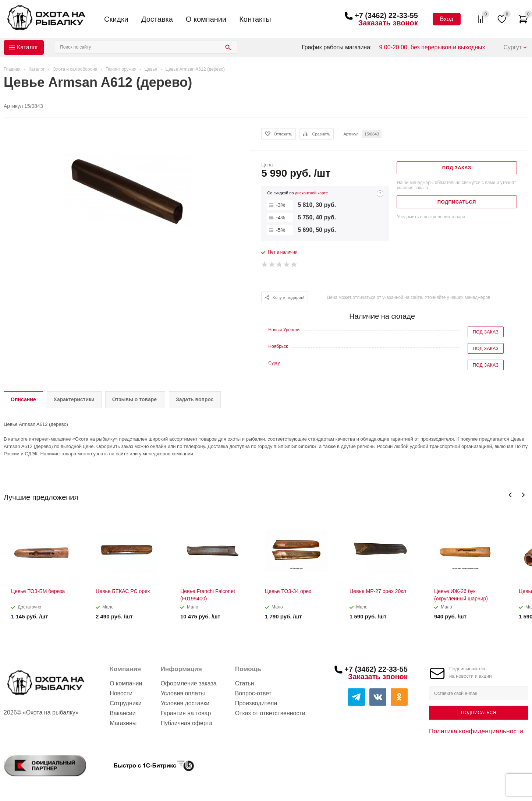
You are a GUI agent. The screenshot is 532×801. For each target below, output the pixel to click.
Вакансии (123, 713)
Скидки (116, 19)
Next (523, 495)
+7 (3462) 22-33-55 (386, 15)
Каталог (28, 47)
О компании (206, 19)
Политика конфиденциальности (476, 731)
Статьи (245, 683)
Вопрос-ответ (253, 693)
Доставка (157, 19)
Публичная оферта (186, 723)
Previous (510, 495)
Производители (256, 703)
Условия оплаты (182, 693)
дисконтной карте (312, 193)
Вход (447, 19)
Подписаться (478, 713)
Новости (121, 693)
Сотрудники (126, 703)
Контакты (255, 19)
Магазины (123, 723)
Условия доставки (185, 703)
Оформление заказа (188, 683)
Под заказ (486, 332)
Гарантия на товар (186, 713)
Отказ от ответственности (270, 713)
